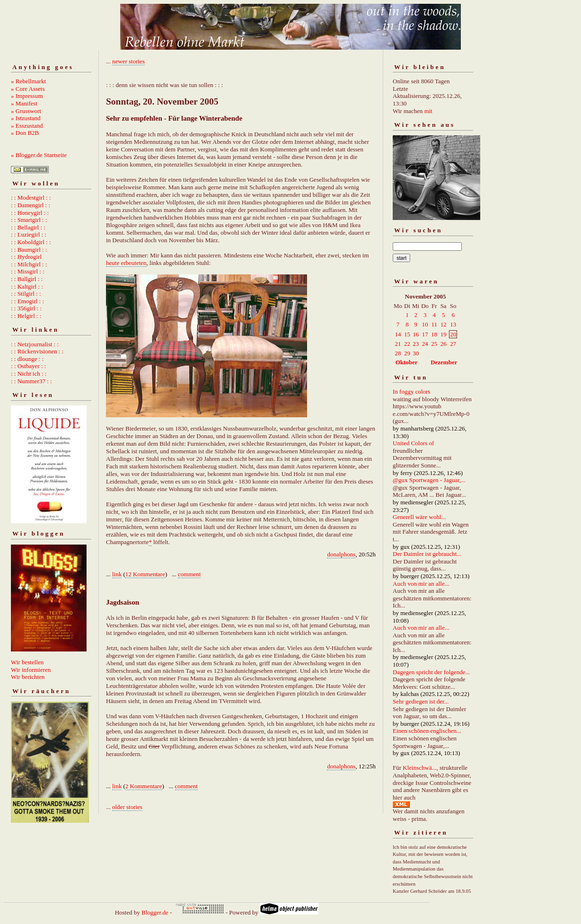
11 (435, 324)
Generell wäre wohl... (419, 517)
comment (189, 574)
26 (444, 344)
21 (398, 344)
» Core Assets (28, 89)
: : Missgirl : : (28, 271)
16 (416, 334)
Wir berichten (28, 677)
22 (407, 344)
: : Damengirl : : (31, 205)
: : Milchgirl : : (29, 264)
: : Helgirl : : (26, 316)
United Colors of (413, 443)
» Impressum (27, 96)
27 (453, 344)
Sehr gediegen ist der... (421, 701)
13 (453, 324)
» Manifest (24, 103)
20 (453, 334)
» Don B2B (25, 133)
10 (425, 324)
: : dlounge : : (27, 359)
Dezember (444, 362)
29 (407, 353)
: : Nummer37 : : (31, 381)
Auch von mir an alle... (421, 584)
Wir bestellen (27, 662)
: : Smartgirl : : (29, 220)
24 (425, 344)
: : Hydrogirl (26, 257)
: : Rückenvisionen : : (37, 351)
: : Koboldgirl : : (31, 242)
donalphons (341, 554)
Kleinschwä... (419, 768)
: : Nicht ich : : (29, 374)
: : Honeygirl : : (30, 213)
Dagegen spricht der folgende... (431, 672)
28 (398, 353)
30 (416, 353)
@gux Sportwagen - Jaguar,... (429, 480)
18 (434, 334)
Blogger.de (155, 912)
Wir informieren (31, 670)
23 (416, 344)
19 (444, 334)
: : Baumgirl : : (29, 250)
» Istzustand (26, 118)
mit (428, 111)
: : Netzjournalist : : (35, 344)
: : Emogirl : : (27, 301)
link (117, 574)
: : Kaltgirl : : (27, 286)
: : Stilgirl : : (26, 294)
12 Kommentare (145, 574)
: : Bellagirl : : (28, 227)
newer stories (128, 61)
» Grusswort (26, 111)
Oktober (407, 362)
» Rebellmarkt (28, 81)
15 (407, 334)
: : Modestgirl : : (31, 198)
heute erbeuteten (126, 263)
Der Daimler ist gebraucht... (427, 554)
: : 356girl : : (26, 308)
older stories (127, 807)
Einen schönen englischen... (427, 731)
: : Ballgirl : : (27, 279)
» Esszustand (27, 126)
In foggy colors (411, 392)
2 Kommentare (144, 786)
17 (425, 334)
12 (444, 324)
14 (398, 334)
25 (434, 344)
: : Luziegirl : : (29, 234)
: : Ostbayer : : (28, 366)
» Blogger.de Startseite (39, 155)
